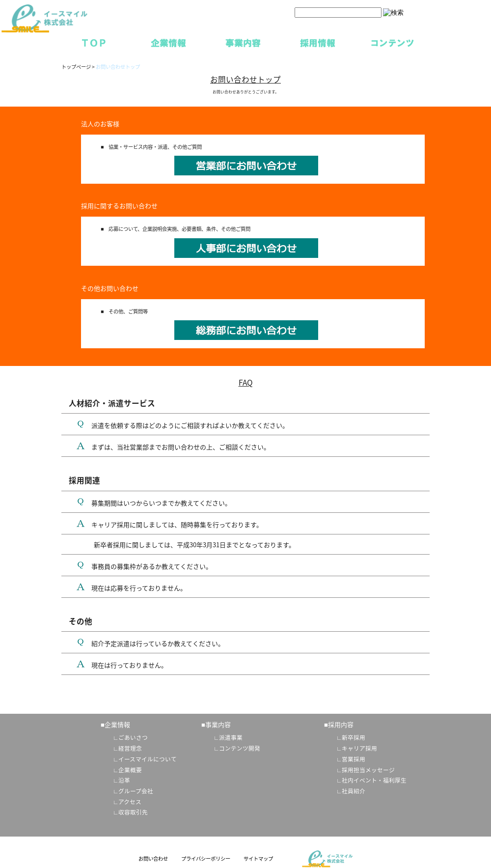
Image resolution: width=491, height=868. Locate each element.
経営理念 (130, 748)
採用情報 (318, 42)
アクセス (130, 802)
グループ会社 (136, 791)
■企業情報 (115, 724)
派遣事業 (231, 737)
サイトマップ (258, 858)
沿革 (124, 780)
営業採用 (354, 759)
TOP (94, 42)
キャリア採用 (359, 748)
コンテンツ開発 (240, 748)
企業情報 (168, 42)
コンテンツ (392, 42)
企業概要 (130, 770)
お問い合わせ (153, 858)
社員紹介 (354, 791)
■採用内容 (339, 724)
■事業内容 (216, 724)
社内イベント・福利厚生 (374, 780)
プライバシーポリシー (206, 858)
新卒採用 (354, 737)
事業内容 (243, 42)
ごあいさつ (133, 737)
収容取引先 (133, 812)
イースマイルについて (148, 759)
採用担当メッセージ (368, 770)
